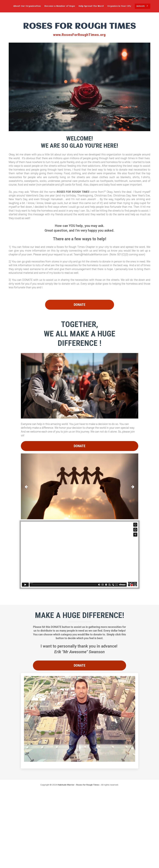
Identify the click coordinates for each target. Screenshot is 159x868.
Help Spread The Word (91, 6)
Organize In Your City (119, 6)
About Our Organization (27, 6)
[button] (30, 486)
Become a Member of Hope (60, 6)
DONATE (142, 6)
